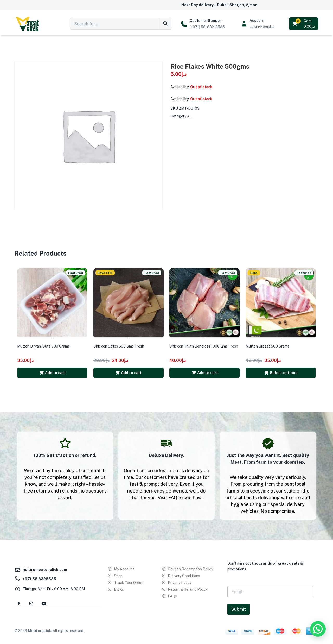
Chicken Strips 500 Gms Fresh (121, 343)
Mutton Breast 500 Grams (270, 343)
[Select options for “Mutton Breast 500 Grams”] (281, 369)
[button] (304, 24)
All (189, 116)
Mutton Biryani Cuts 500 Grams (46, 343)
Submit (239, 606)
